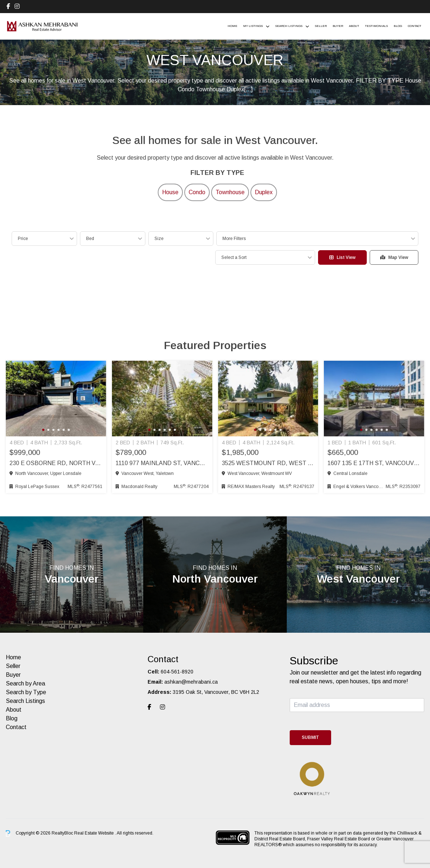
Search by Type (26, 692)
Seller (321, 26)
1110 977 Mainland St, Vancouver (162, 463)
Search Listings (289, 26)
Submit (310, 737)
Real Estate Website (95, 833)
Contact (415, 26)
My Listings (253, 26)
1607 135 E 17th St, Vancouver (374, 463)
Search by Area (25, 683)
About (354, 26)
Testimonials (376, 26)
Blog (398, 26)
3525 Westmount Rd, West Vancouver (268, 463)
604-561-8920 (177, 672)
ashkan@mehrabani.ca (191, 682)
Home (232, 26)
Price (23, 239)
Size (159, 239)
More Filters (234, 239)
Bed (90, 239)
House (170, 192)
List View (342, 257)
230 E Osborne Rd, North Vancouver (56, 463)
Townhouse (230, 192)
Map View (394, 257)
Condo (197, 192)
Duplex (264, 192)
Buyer (338, 26)
